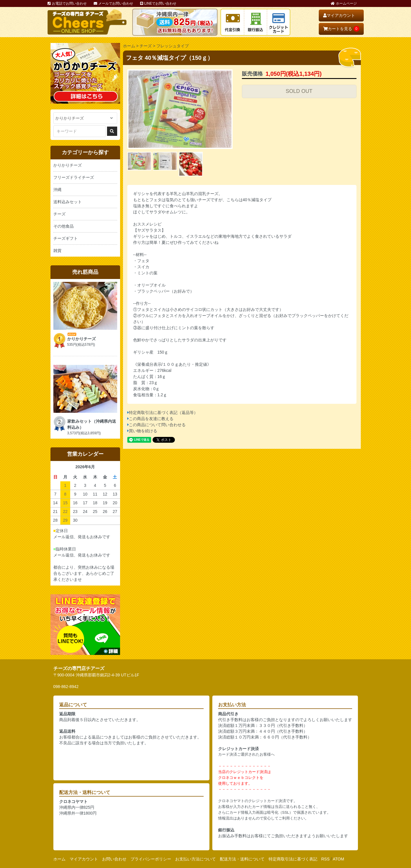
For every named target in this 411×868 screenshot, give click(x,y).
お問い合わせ (114, 859)
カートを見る (341, 29)
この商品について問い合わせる (157, 425)
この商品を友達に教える (151, 419)
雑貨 (57, 251)
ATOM (338, 859)
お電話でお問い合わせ (67, 3)
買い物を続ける (143, 431)
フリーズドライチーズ (74, 177)
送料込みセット (68, 202)
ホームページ (344, 3)
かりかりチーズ (68, 165)
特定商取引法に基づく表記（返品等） (163, 413)
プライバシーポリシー (151, 859)
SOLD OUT (299, 91)
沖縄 (57, 190)
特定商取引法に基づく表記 (293, 859)
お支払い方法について (195, 859)
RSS (326, 859)
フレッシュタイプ (173, 46)
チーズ (146, 46)
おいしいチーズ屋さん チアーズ (87, 22)
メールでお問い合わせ (113, 3)
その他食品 (64, 226)
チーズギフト (66, 238)
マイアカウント (339, 15)
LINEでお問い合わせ (158, 3)
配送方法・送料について (242, 859)
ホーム (129, 46)
